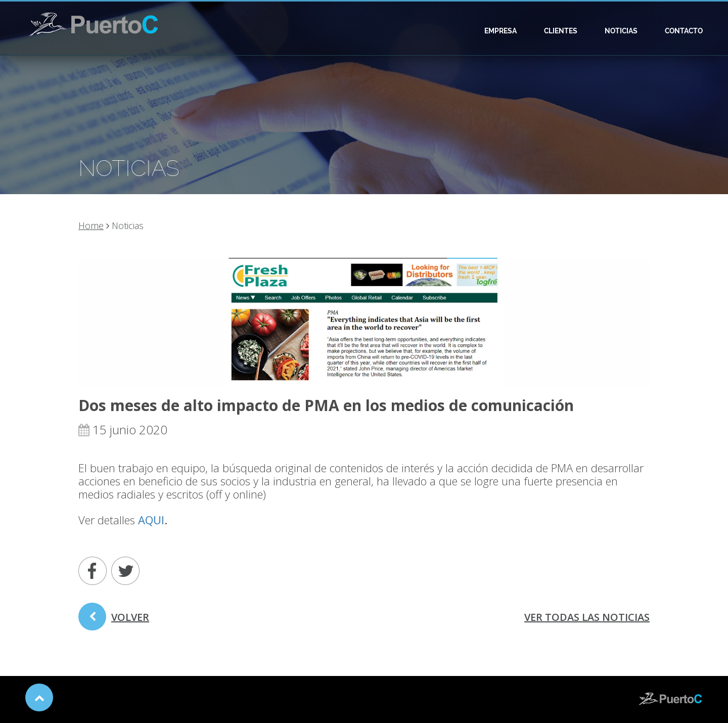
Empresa (500, 31)
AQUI (151, 520)
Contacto (684, 31)
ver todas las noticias (587, 617)
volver (114, 620)
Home (91, 225)
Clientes (561, 31)
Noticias (621, 31)
